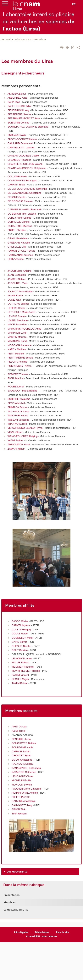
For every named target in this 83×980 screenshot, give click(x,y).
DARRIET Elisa (16, 185)
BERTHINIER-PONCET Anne (24, 118)
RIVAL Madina (16, 378)
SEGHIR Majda (20, 679)
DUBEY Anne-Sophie (19, 218)
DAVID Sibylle (20, 642)
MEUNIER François (23, 667)
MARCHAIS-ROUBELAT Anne (24, 329)
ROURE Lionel (16, 387)
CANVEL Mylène (22, 625)
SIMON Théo (19, 809)
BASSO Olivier (20, 621)
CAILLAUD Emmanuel (20, 143)
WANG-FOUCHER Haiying (23, 436)
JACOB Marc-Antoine (19, 271)
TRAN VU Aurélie (17, 424)
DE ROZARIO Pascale (20, 201)
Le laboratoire (22, 40)
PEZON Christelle (17, 362)
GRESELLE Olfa (17, 247)
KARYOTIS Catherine (24, 772)
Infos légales (21, 932)
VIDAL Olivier (15, 432)
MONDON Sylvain (22, 785)
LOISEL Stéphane (18, 320)
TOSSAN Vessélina (18, 420)
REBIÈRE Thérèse (18, 374)
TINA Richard (20, 814)
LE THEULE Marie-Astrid (21, 312)
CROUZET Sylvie (22, 756)
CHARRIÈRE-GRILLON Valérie (25, 164)
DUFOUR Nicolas (22, 646)
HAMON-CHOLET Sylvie (21, 251)
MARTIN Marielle (17, 337)
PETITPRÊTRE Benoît (20, 358)
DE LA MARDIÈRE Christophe (25, 193)
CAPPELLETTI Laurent (21, 148)
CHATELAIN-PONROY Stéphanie (27, 168)
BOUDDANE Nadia (22, 747)
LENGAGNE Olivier (23, 776)
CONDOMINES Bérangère (22, 181)
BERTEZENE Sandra (19, 114)
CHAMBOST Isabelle (19, 160)
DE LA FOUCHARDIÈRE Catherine (27, 189)
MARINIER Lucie (17, 333)
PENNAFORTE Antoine (25, 793)
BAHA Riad (14, 102)
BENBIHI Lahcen (21, 739)
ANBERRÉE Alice (17, 98)
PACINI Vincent (21, 675)
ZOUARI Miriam (16, 449)
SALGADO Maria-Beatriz (22, 391)
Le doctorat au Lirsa (16, 910)
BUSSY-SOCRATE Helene (22, 139)
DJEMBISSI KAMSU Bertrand (24, 209)
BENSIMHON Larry (18, 110)
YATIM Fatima (15, 440)
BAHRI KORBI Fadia (19, 106)
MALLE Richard (21, 662)
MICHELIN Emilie (22, 780)
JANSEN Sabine (17, 279)
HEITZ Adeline (16, 259)
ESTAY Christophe (22, 760)
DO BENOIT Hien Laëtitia (22, 214)
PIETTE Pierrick (21, 797)
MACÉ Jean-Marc (17, 324)
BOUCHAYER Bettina (24, 743)
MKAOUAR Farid (17, 341)
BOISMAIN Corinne (18, 123)
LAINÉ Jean (14, 300)
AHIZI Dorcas (19, 727)
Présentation (11, 895)
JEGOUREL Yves (17, 283)
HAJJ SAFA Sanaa (22, 764)
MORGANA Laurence (19, 345)
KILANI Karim (15, 296)
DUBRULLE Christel (19, 222)
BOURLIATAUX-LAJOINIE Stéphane (28, 127)
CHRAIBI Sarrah (21, 751)
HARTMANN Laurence (20, 255)
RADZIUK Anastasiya (24, 801)
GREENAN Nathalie (19, 243)
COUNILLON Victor (23, 638)
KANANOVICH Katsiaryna (26, 768)
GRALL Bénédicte (18, 238)
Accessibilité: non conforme (42, 936)
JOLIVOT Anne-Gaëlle (20, 291)
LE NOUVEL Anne (22, 658)
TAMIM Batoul (20, 683)
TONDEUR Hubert (18, 416)
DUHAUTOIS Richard (20, 226)
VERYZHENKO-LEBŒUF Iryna (25, 428)
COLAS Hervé (20, 634)
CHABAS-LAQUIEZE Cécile (23, 156)
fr (74, 4)
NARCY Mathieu (17, 349)
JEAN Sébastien (17, 275)
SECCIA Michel (16, 403)
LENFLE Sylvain (17, 316)
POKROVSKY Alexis (19, 366)
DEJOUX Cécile (16, 197)
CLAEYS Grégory (22, 630)
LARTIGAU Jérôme (18, 304)
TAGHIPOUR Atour (18, 411)
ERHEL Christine (17, 230)
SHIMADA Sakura (17, 407)
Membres (40, 40)
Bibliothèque (42, 932)
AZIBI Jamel (19, 731)
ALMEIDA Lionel (17, 94)
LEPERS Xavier (16, 308)
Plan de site (62, 932)
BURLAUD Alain (17, 135)
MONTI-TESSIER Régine (26, 671)
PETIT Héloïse (16, 354)
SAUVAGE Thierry (22, 805)
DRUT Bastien (20, 650)
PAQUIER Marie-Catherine (27, 789)
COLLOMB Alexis (17, 176)
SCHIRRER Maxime (19, 399)
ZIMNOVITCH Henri (19, 444)
